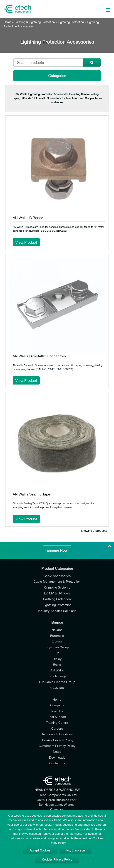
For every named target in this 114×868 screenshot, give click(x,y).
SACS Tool (57, 688)
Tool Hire (57, 711)
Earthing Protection (57, 599)
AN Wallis (57, 670)
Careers (57, 728)
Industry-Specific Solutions (57, 611)
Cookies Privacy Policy (57, 740)
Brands (57, 622)
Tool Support (57, 717)
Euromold (57, 636)
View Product (26, 242)
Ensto (57, 665)
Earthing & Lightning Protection (35, 22)
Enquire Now (57, 550)
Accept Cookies (40, 850)
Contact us (57, 763)
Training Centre (57, 723)
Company (57, 705)
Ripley (57, 659)
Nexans (57, 630)
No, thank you (76, 850)
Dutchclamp (57, 676)
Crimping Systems (57, 587)
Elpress (57, 641)
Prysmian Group (57, 647)
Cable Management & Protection (57, 581)
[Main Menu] (100, 9)
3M (57, 653)
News (57, 751)
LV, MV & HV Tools (57, 593)
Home (7, 22)
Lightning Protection (71, 22)
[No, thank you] (108, 839)
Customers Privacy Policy (57, 746)
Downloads (57, 757)
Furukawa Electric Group (57, 682)
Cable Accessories (57, 576)
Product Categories (57, 568)
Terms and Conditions (57, 734)
